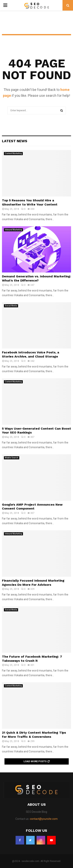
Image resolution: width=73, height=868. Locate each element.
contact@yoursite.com (44, 819)
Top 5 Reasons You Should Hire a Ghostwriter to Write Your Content (30, 202)
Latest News (15, 141)
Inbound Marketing (13, 230)
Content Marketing (13, 153)
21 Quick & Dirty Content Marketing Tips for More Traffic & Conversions (34, 735)
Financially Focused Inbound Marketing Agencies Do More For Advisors (33, 583)
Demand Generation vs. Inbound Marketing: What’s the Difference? (36, 278)
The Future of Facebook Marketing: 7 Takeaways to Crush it (32, 659)
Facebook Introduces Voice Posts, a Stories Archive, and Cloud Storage (31, 354)
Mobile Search (12, 458)
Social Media (11, 306)
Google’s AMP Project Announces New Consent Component (32, 507)
